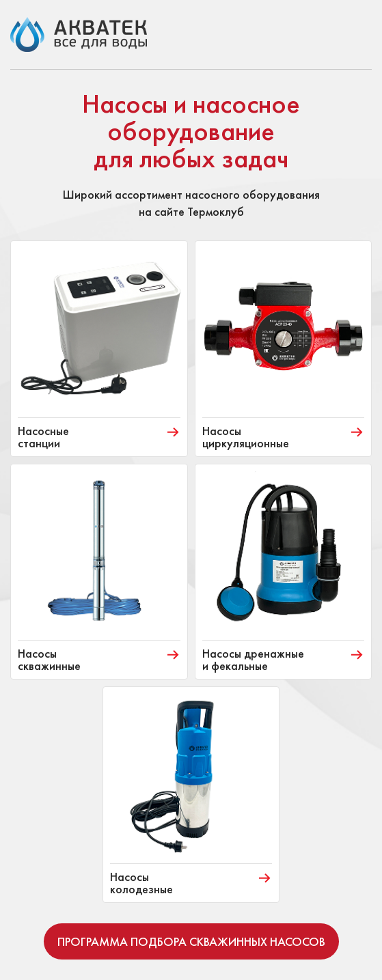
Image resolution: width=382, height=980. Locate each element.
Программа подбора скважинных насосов (191, 941)
